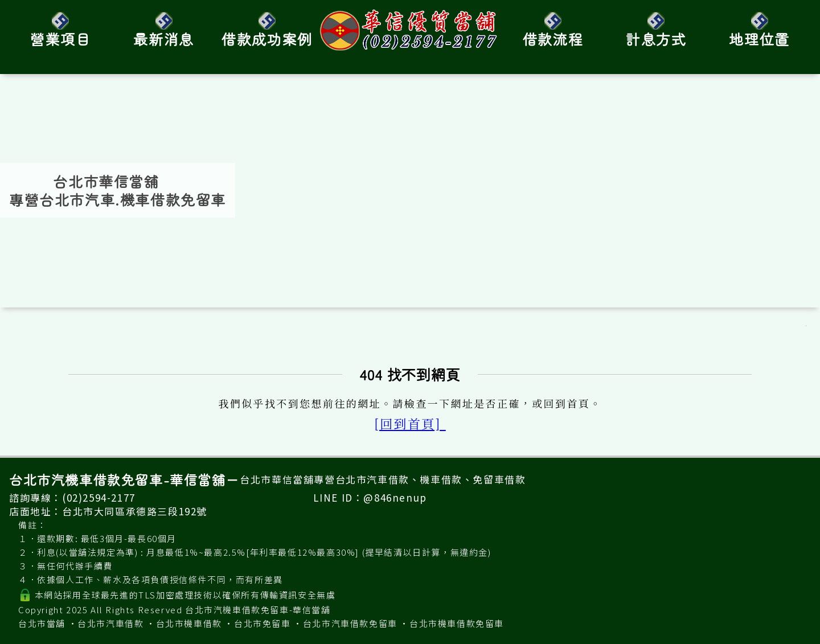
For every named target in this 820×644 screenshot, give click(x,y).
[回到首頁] (410, 423)
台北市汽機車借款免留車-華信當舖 (258, 610)
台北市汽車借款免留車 (350, 623)
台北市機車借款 (189, 623)
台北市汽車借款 (110, 623)
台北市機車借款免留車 (457, 623)
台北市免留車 (263, 623)
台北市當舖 (42, 623)
